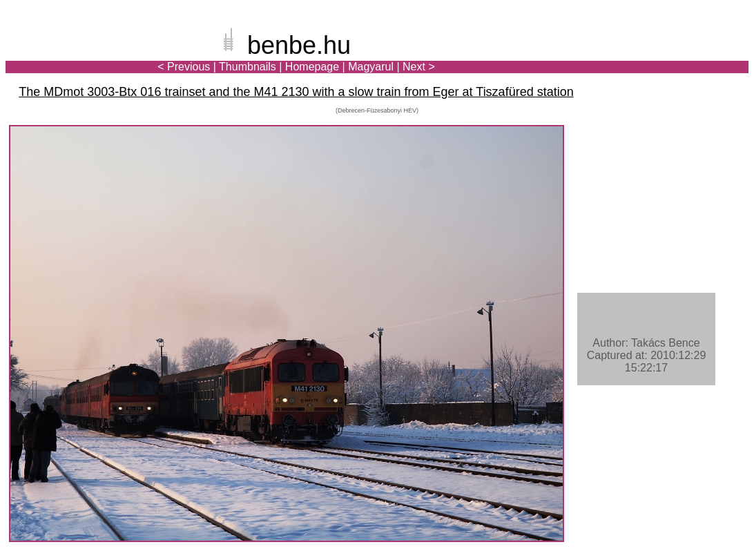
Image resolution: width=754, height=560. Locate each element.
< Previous (184, 67)
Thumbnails (248, 67)
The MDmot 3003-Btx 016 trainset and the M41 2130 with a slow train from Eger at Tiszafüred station (296, 92)
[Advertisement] (668, 58)
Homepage (312, 67)
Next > (419, 67)
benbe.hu (299, 45)
